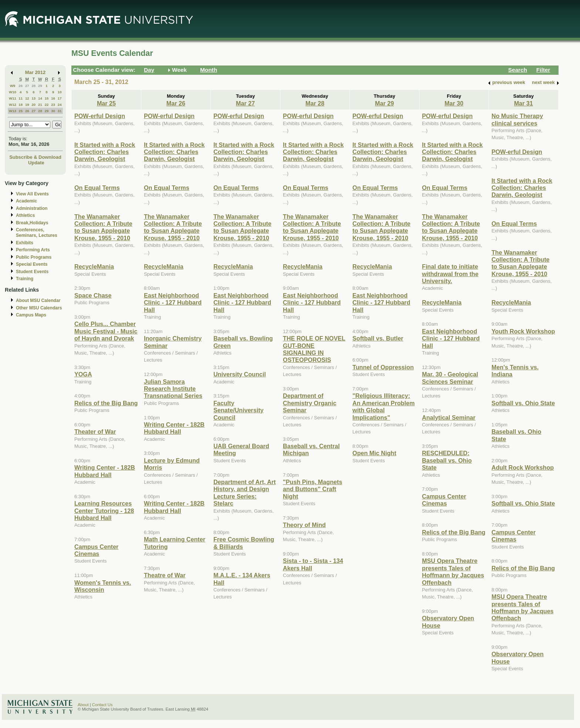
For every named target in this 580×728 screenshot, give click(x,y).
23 (53, 105)
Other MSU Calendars (39, 308)
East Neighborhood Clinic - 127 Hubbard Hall (173, 303)
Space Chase (93, 295)
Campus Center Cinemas (96, 550)
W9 (13, 86)
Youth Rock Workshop (523, 331)
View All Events (32, 194)
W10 (13, 92)
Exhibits (25, 243)
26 (21, 86)
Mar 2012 (35, 72)
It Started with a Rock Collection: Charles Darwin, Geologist (105, 152)
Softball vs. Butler (378, 338)
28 (33, 86)
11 (21, 98)
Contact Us (102, 705)
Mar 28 (315, 103)
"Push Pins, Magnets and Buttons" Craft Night (313, 489)
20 (33, 105)
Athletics (25, 215)
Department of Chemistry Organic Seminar (310, 403)
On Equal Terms (97, 188)
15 (47, 98)
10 (60, 92)
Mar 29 (385, 103)
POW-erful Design (100, 116)
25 (21, 111)
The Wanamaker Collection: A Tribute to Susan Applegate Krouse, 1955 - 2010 (103, 227)
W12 (13, 105)
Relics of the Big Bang (106, 403)
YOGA (83, 374)
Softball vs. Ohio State (523, 403)
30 (53, 111)
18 (21, 105)
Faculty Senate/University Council (239, 410)
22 (47, 105)
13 (33, 98)
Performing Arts (33, 250)
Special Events (32, 264)
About (83, 705)
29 (40, 86)
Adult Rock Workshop (523, 467)
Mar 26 (176, 103)
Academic (26, 201)
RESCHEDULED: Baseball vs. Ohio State (447, 460)
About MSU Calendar (38, 301)
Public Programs (34, 257)
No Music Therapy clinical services (517, 119)
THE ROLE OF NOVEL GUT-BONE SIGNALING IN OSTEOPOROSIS (314, 349)
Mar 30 (454, 103)
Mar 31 (524, 103)
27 (27, 86)
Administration (32, 208)
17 (60, 98)
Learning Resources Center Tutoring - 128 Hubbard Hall (104, 511)
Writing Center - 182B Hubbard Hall (105, 471)
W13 (13, 111)
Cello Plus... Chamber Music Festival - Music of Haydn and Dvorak (106, 331)
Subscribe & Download (35, 157)
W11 (13, 98)
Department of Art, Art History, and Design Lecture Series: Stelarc (245, 493)
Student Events (32, 272)
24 (60, 105)
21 (40, 105)
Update (36, 163)
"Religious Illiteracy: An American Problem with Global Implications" (384, 406)
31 (60, 111)
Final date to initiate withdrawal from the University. (450, 274)
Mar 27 (245, 103)
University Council (240, 374)
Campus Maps (31, 315)
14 (40, 98)
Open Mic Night (374, 453)
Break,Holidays (32, 223)
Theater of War (95, 432)
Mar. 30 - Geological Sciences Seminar (450, 378)
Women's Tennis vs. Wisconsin (103, 586)
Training (25, 279)
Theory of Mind (304, 525)
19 (27, 105)
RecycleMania (94, 266)
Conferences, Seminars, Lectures (37, 233)
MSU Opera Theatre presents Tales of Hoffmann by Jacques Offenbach (453, 571)
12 (27, 98)
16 (53, 98)
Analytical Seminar (449, 417)
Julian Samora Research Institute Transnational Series (173, 389)
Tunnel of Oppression (383, 367)
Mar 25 (106, 103)
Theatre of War (165, 575)
